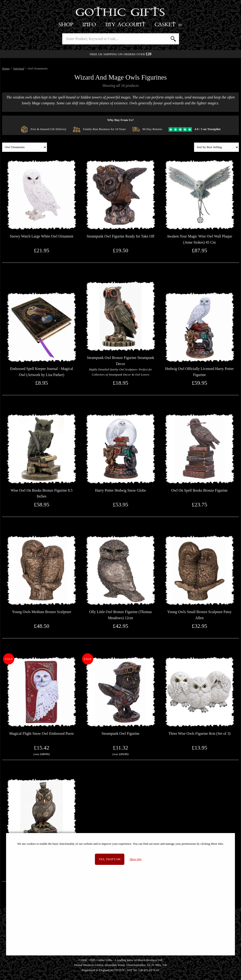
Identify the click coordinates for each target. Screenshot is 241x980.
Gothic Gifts (120, 13)
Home (6, 68)
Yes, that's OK (110, 859)
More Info (136, 859)
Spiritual (19, 68)
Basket (169, 25)
